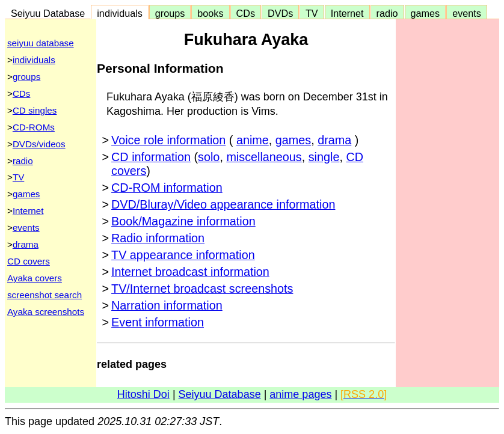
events (467, 13)
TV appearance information (183, 255)
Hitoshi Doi (143, 394)
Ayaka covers (35, 278)
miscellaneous (264, 157)
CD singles (35, 110)
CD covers (29, 261)
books (210, 13)
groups (170, 13)
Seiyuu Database (48, 13)
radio (387, 13)
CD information (151, 157)
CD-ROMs (34, 127)
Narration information (167, 305)
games (426, 13)
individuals (120, 13)
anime (253, 140)
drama (26, 244)
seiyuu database (41, 43)
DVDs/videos (39, 144)
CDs (246, 13)
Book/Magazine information (183, 221)
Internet (347, 13)
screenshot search (45, 295)
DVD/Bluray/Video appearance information (223, 204)
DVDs (280, 13)
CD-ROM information (167, 188)
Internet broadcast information (190, 272)
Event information (158, 322)
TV (312, 13)
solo (209, 157)
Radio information (158, 238)
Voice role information (168, 140)
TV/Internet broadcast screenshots (202, 289)
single (324, 157)
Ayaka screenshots (46, 312)
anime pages (300, 394)
